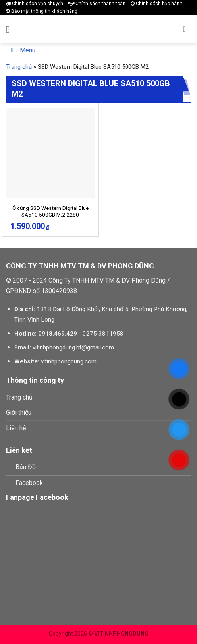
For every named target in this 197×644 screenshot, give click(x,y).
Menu (22, 50)
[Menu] (11, 29)
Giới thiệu (19, 412)
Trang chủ (19, 67)
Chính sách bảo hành (156, 4)
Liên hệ (16, 428)
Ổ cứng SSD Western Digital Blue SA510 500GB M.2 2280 (50, 211)
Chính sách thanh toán (97, 4)
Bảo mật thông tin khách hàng (42, 11)
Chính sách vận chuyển (35, 4)
